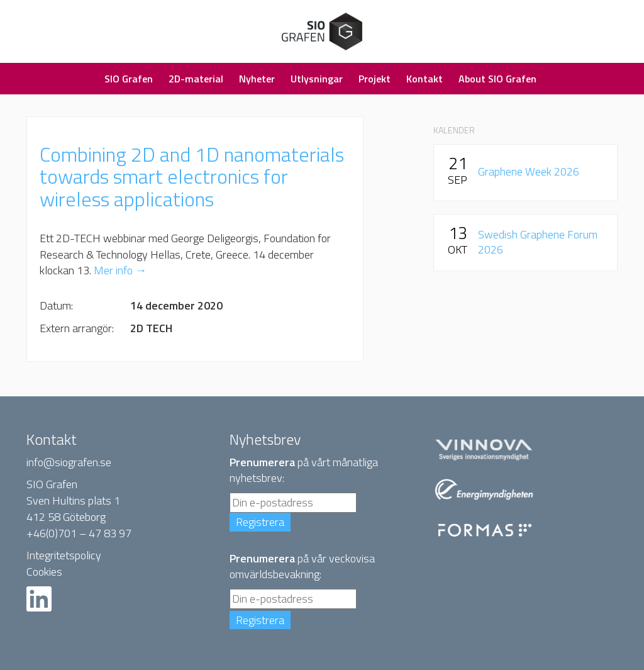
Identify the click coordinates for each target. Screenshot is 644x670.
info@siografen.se (69, 462)
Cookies (44, 572)
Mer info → (120, 270)
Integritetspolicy (64, 555)
